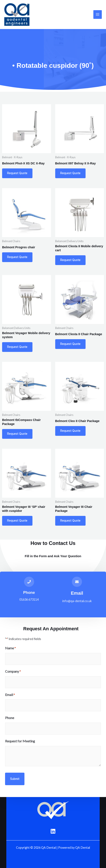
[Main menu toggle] (98, 14)
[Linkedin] (53, 831)
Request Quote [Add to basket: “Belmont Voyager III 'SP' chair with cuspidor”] (17, 521)
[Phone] (29, 582)
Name (10, 648)
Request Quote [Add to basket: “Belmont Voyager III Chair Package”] (70, 521)
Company (13, 672)
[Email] (77, 582)
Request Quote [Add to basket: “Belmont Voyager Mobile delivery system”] (17, 347)
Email (77, 593)
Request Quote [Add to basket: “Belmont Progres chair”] (17, 257)
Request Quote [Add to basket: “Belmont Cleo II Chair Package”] (70, 431)
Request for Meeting (20, 741)
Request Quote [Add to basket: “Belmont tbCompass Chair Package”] (17, 434)
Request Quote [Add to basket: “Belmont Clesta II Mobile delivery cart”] (70, 260)
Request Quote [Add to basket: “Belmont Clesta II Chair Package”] (70, 344)
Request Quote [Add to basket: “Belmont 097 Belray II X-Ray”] (70, 173)
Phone (29, 592)
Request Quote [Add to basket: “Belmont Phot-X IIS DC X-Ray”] (17, 173)
